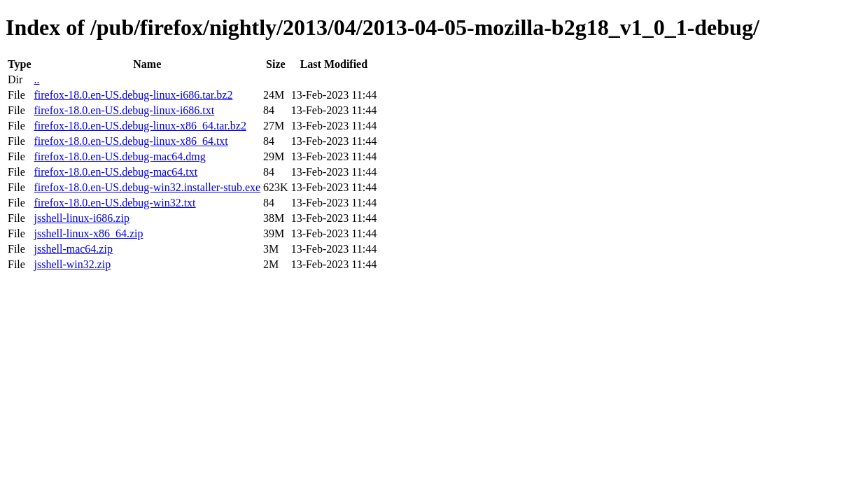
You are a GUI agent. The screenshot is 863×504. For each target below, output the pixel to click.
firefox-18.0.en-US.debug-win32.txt (114, 203)
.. (36, 79)
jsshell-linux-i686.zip (81, 218)
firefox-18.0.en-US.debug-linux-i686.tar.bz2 (133, 95)
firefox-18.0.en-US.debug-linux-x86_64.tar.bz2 (140, 126)
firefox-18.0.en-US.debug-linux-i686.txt (124, 110)
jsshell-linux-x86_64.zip (88, 233)
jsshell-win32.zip (72, 264)
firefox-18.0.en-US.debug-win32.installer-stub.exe (147, 187)
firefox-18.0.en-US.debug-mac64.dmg (119, 156)
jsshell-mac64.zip (73, 249)
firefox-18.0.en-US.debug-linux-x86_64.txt (131, 141)
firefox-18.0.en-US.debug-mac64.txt (115, 172)
